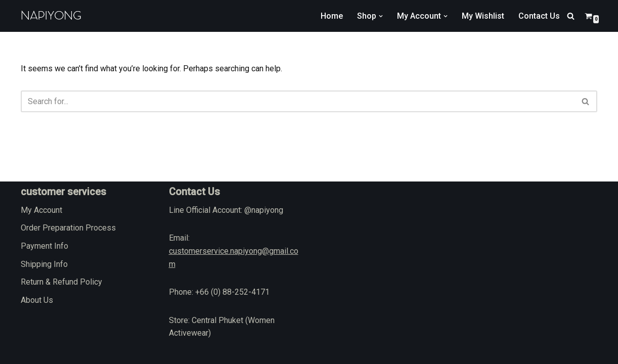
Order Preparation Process (68, 228)
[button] (381, 16)
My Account (41, 210)
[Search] (571, 16)
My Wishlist (483, 16)
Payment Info (45, 246)
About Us (37, 300)
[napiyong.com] (51, 16)
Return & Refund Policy (61, 282)
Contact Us (539, 16)
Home (332, 16)
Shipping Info (44, 264)
